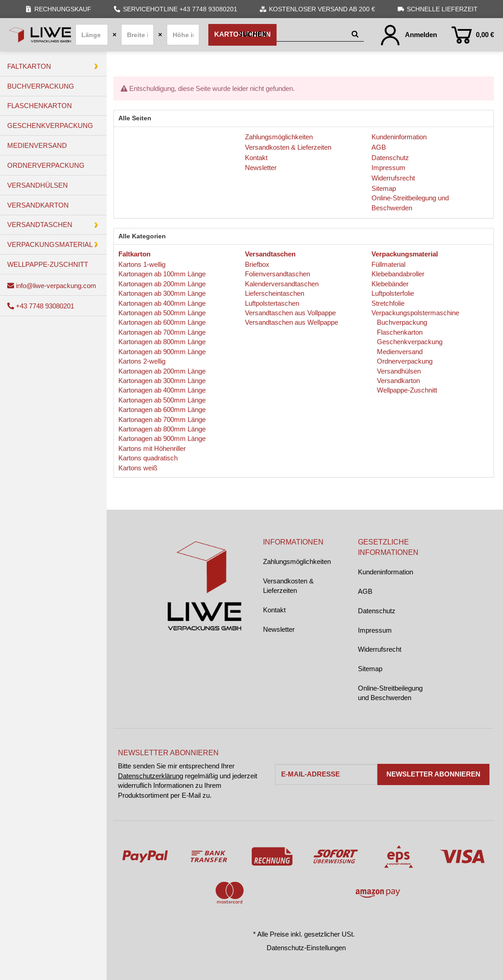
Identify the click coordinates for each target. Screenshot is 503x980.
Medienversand (399, 352)
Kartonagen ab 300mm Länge (162, 293)
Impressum (375, 630)
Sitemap (370, 669)
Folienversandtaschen (277, 274)
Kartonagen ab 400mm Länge (162, 303)
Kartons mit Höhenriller (152, 448)
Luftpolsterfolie (393, 293)
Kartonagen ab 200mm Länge (162, 284)
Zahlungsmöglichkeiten (297, 561)
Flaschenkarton (399, 332)
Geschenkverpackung (409, 342)
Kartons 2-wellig (142, 361)
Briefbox (257, 264)
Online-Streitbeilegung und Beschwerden (390, 693)
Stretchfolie (388, 303)
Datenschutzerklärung (150, 776)
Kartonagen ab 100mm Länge (162, 274)
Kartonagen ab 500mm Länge (162, 313)
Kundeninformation (385, 572)
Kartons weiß (138, 468)
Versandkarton (397, 381)
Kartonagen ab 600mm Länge (162, 322)
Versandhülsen (398, 371)
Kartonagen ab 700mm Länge (162, 332)
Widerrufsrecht (380, 649)
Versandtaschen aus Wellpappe (291, 322)
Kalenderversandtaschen (282, 284)
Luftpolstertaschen (272, 303)
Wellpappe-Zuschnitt (406, 390)
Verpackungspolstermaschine (415, 313)
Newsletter (279, 629)
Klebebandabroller (398, 274)
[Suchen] (293, 35)
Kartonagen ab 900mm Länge (162, 352)
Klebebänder (390, 284)
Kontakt (274, 610)
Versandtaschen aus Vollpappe (290, 313)
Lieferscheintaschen (275, 293)
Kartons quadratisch (148, 458)
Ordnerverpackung (404, 361)
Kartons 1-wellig (142, 264)
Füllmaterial (388, 264)
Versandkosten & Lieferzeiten (288, 586)
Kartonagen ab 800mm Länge (162, 342)
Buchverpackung (401, 322)
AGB (365, 591)
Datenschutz (377, 611)
